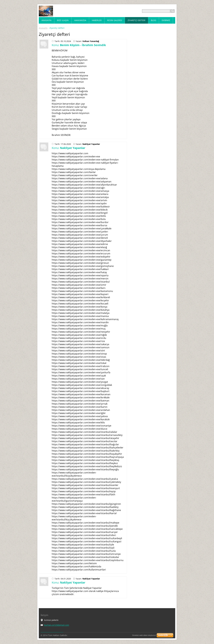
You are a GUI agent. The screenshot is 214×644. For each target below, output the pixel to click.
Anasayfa (43, 28)
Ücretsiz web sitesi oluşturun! (144, 635)
